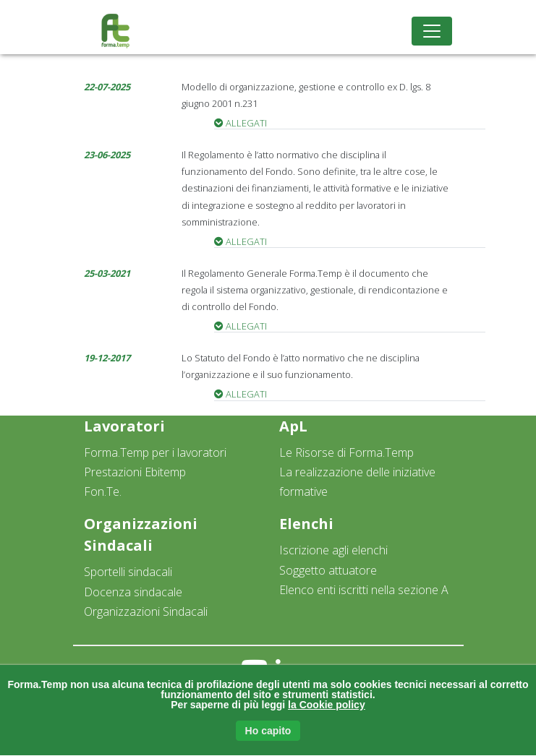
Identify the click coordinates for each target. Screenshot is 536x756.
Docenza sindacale (133, 592)
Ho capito (268, 731)
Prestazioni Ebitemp (135, 472)
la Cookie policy (327, 705)
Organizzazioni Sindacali (146, 611)
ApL (293, 426)
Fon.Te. (103, 491)
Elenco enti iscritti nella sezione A (364, 590)
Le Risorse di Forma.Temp (346, 452)
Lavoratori (124, 426)
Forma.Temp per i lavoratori (155, 452)
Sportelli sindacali (128, 572)
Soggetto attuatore (328, 570)
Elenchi (306, 524)
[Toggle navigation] (432, 31)
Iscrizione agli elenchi (333, 550)
